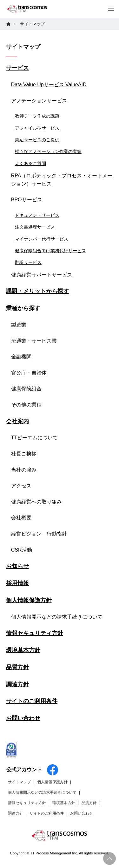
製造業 (19, 325)
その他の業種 (26, 405)
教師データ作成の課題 (37, 116)
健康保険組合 (26, 389)
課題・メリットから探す (37, 291)
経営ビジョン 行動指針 (39, 534)
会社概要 (21, 518)
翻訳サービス (28, 262)
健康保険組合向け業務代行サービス (50, 251)
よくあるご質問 (30, 163)
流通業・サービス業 (34, 341)
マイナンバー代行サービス (42, 239)
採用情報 (17, 583)
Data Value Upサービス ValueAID (49, 85)
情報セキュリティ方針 (35, 633)
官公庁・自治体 (29, 373)
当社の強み (24, 470)
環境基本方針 (23, 650)
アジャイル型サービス (37, 128)
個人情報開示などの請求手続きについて (57, 617)
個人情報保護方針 (29, 600)
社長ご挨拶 (24, 454)
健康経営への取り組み (36, 502)
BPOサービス (27, 200)
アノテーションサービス (39, 101)
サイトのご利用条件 (32, 701)
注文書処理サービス (35, 227)
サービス (17, 68)
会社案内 (17, 421)
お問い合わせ (23, 718)
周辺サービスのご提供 (37, 140)
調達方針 (17, 684)
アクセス (21, 486)
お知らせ (17, 566)
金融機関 (21, 357)
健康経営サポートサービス (42, 275)
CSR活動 (22, 550)
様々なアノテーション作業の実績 (48, 151)
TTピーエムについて (35, 438)
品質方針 (17, 667)
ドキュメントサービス (37, 215)
